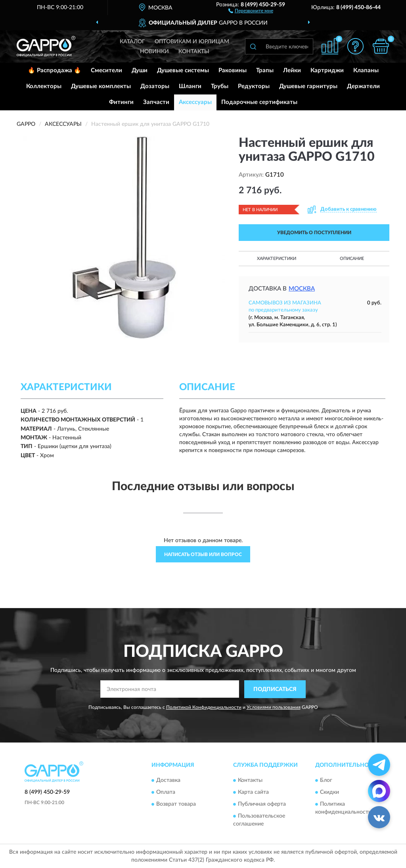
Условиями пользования (274, 707)
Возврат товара (176, 804)
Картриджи (327, 70)
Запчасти (156, 102)
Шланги (190, 86)
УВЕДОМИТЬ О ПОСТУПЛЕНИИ (314, 233)
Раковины (233, 70)
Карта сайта (253, 793)
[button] (251, 10)
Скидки (329, 793)
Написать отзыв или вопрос (203, 554)
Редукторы (254, 86)
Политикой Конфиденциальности (204, 707)
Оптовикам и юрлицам (192, 42)
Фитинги (121, 102)
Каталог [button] (132, 42)
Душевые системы (183, 70)
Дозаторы (155, 86)
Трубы (220, 86)
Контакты (194, 52)
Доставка (168, 781)
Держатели (363, 86)
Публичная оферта (262, 804)
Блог (326, 781)
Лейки (292, 70)
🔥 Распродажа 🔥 (55, 70)
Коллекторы (44, 86)
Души (140, 70)
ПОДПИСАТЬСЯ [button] (275, 689)
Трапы (265, 70)
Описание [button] (352, 259)
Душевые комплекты (101, 86)
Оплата (166, 793)
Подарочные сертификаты (259, 102)
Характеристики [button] (277, 259)
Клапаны (366, 70)
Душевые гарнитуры (308, 86)
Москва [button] (302, 289)
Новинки (154, 52)
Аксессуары (195, 102)
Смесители (106, 70)
